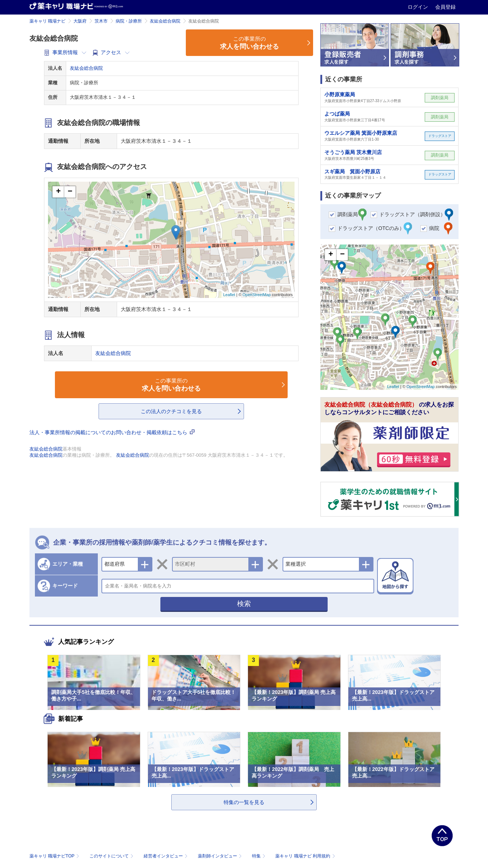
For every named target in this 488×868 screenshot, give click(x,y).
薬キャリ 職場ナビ (47, 21)
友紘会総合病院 (165, 21)
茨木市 (101, 21)
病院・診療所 (129, 21)
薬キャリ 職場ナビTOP (55, 856)
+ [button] (58, 192)
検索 (244, 604)
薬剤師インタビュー (221, 856)
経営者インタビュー (166, 856)
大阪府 (80, 21)
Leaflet (229, 295)
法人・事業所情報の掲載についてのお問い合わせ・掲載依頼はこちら (112, 432)
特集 (259, 856)
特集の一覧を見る (244, 802)
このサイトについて (112, 856)
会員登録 (445, 7)
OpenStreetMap (257, 295)
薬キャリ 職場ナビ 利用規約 (305, 856)
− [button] (70, 192)
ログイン (419, 7)
